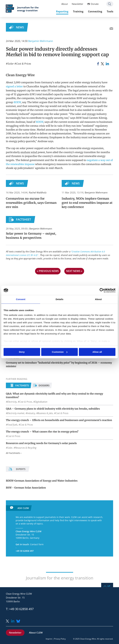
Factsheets (22, 385)
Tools (110, 12)
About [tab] (98, 299)
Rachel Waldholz (38, 192)
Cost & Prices (24, 64)
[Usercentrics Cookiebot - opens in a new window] (102, 290)
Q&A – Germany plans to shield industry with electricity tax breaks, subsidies (53, 409)
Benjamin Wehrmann (41, 41)
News (20, 27)
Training (78, 12)
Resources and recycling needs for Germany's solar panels (41, 443)
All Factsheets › (14, 453)
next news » (74, 271)
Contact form (37, 544)
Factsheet (23, 219)
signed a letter (14, 86)
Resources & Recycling (26, 448)
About (64, 4)
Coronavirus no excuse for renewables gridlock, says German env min (31, 203)
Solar (11, 64)
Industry (31, 413)
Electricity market (16, 413)
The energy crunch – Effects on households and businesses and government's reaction (59, 420)
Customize (60, 352)
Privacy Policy (60, 639)
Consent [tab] (21, 299)
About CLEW (36, 633)
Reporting (62, 12)
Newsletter (77, 4)
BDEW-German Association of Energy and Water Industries (42, 481)
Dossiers (44, 385)
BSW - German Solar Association (26, 488)
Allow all (97, 352)
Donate (95, 4)
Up (109, 586)
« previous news (48, 271)
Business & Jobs (45, 413)
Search (110, 4)
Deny (22, 352)
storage (91, 114)
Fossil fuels (12, 425)
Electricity (12, 402)
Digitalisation (41, 402)
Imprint (49, 639)
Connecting (95, 12)
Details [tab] (59, 299)
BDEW (17, 102)
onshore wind (29, 152)
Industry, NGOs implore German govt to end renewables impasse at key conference (87, 203)
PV (49, 90)
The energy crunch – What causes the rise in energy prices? (42, 432)
